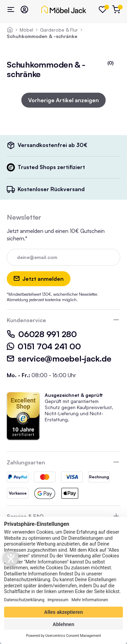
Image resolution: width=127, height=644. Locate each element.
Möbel (26, 30)
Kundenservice (26, 320)
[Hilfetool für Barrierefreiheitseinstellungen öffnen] (11, 558)
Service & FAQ (25, 516)
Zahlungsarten (26, 462)
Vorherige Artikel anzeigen (63, 100)
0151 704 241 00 (44, 346)
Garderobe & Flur (59, 30)
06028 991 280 (42, 334)
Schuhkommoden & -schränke (42, 36)
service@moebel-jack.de (59, 358)
